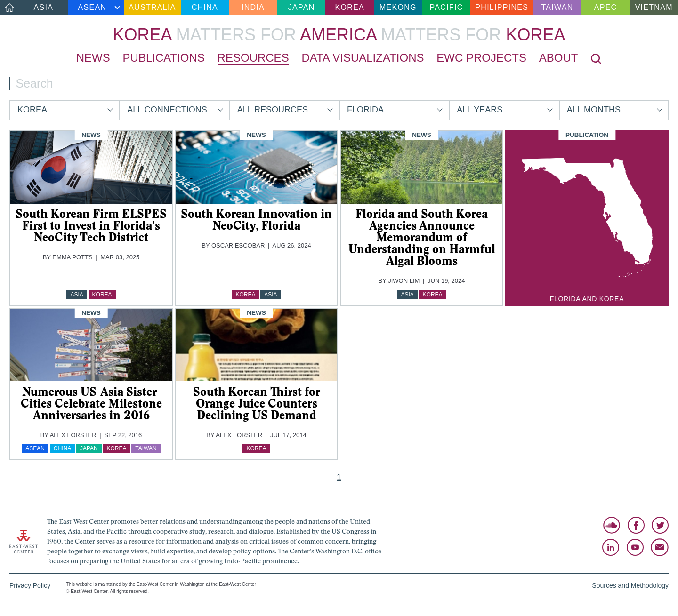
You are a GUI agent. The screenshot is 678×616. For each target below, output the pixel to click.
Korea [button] (32, 110)
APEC (606, 7)
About (559, 58)
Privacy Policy (30, 585)
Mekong (398, 7)
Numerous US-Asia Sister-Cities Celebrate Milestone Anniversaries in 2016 (91, 403)
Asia (44, 7)
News (93, 58)
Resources (253, 58)
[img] (91, 167)
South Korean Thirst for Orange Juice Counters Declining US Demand (257, 403)
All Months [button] (594, 110)
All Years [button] (480, 110)
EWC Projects (481, 58)
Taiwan (557, 7)
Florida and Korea (587, 299)
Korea (350, 7)
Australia (152, 7)
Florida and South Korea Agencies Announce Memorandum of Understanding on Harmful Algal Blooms (422, 237)
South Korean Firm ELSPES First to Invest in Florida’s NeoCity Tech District (91, 225)
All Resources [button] (273, 110)
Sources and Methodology (630, 585)
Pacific (447, 7)
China (205, 7)
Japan (302, 7)
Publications (164, 58)
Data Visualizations (363, 58)
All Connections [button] (167, 110)
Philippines (502, 7)
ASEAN (93, 7)
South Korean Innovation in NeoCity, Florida (256, 220)
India (253, 7)
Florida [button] (365, 110)
